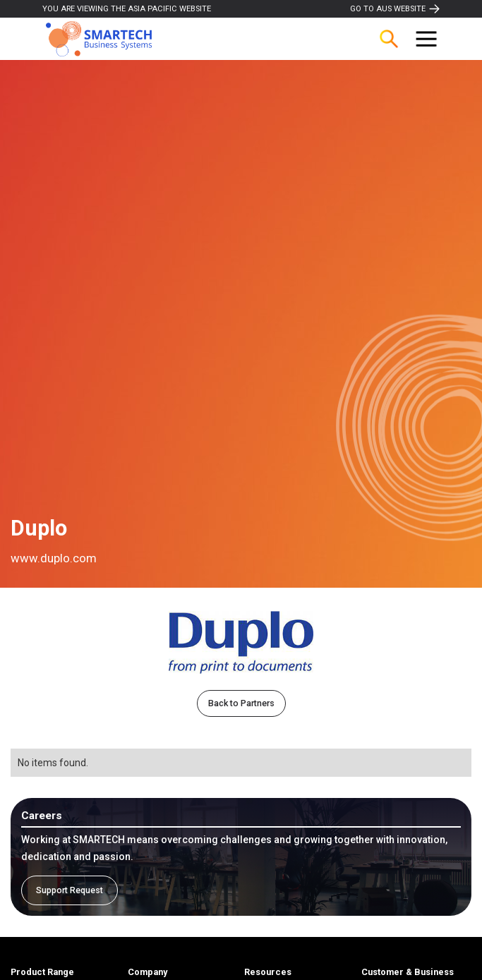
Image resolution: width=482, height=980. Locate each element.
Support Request (70, 890)
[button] (426, 39)
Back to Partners (241, 703)
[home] (95, 39)
